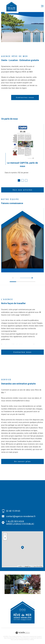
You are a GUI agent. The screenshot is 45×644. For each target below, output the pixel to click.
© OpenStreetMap (37, 566)
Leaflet (20, 566)
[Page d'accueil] (12, 7)
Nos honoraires (9, 638)
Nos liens (14, 640)
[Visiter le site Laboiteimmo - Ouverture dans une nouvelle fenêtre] (22, 633)
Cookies (32, 640)
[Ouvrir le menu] (42, 6)
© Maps (27, 566)
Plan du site (19, 638)
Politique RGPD (23, 640)
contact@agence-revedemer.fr (21, 516)
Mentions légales (29, 638)
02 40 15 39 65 (13, 511)
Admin (39, 638)
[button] (19, 180)
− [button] (5, 538)
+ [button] (5, 535)
